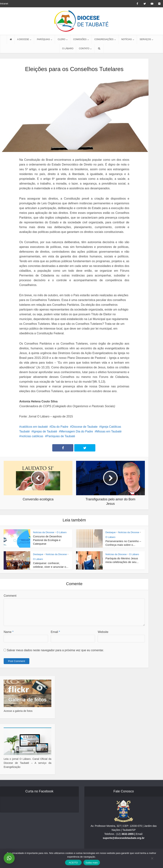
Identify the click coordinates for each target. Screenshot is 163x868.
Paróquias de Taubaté (61, 436)
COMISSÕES (80, 39)
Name (9, 632)
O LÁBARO (68, 49)
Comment (10, 596)
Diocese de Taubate (85, 427)
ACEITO (73, 863)
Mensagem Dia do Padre (77, 431)
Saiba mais (92, 863)
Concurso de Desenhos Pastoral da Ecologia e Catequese (47, 540)
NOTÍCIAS (127, 39)
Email (55, 632)
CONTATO (84, 49)
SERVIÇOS (145, 39)
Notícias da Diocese (44, 532)
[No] (152, 858)
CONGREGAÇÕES (104, 39)
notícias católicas (32, 436)
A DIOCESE (23, 39)
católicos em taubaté (34, 427)
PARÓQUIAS (43, 39)
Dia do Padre (60, 427)
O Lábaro (62, 532)
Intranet (4, 4)
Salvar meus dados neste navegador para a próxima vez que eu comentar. (55, 650)
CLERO (62, 39)
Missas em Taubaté (109, 431)
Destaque (111, 532)
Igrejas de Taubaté (45, 431)
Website (103, 632)
